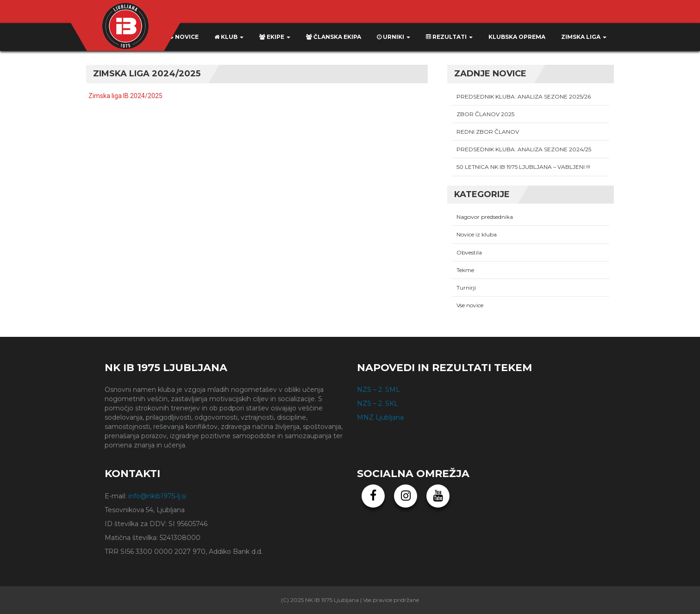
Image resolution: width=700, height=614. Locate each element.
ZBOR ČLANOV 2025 (485, 114)
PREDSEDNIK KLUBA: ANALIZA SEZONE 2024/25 (524, 149)
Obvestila (469, 252)
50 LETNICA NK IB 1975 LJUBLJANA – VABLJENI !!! (523, 167)
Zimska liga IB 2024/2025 (125, 96)
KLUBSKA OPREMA (517, 37)
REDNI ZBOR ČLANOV (488, 132)
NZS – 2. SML (378, 390)
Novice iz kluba (477, 234)
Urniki (394, 37)
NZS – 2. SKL (378, 403)
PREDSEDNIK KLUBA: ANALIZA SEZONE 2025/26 (524, 96)
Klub (229, 37)
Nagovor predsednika (485, 217)
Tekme (465, 270)
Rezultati (449, 37)
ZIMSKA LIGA (584, 37)
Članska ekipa (334, 37)
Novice (183, 37)
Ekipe (275, 37)
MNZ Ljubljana (380, 417)
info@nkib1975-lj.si (157, 496)
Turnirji (466, 288)
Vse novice (470, 305)
